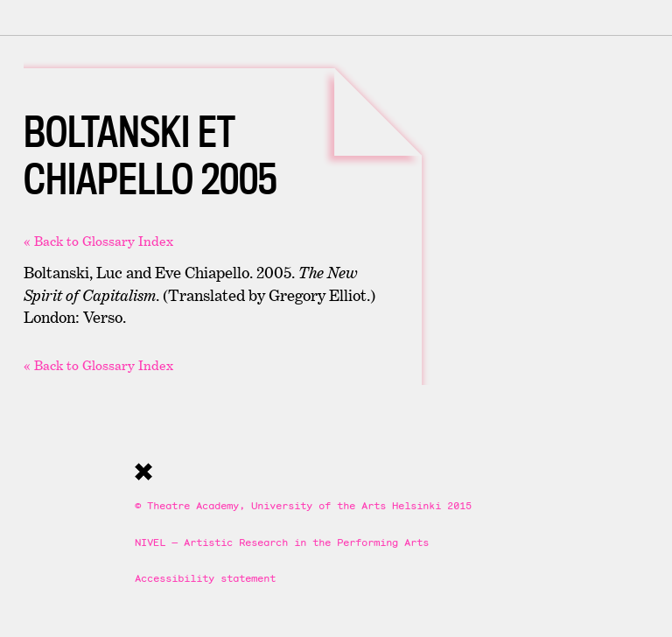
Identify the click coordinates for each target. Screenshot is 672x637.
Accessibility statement (205, 578)
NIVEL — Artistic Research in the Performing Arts (282, 542)
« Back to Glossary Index (98, 241)
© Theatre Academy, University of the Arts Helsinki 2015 (303, 505)
